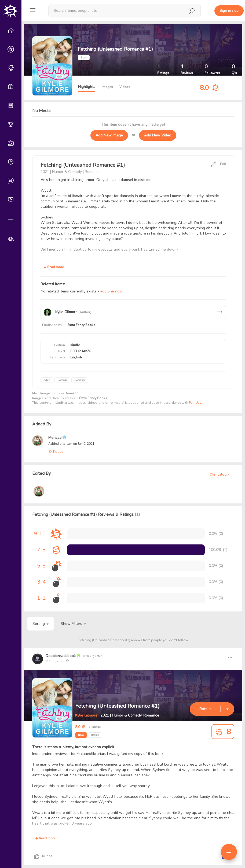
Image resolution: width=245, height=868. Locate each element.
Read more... (55, 267)
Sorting (41, 624)
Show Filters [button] (73, 624)
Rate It (205, 709)
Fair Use (195, 403)
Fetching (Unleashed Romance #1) (117, 706)
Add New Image (109, 135)
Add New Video (158, 135)
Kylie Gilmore (86, 715)
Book (81, 735)
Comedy (62, 380)
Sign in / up (229, 11)
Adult (47, 380)
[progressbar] (136, 550)
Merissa (55, 438)
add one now (111, 291)
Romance (80, 380)
